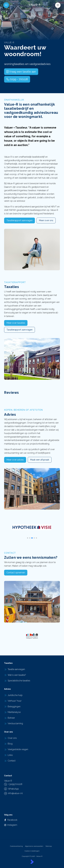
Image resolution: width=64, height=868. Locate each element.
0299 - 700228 (17, 79)
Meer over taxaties (16, 323)
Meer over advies (15, 460)
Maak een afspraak (40, 460)
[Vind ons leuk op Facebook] (7, 820)
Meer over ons (46, 220)
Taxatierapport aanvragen (20, 220)
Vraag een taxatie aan (21, 72)
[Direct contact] (6, 5)
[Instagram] (7, 825)
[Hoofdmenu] (58, 5)
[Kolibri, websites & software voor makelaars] (32, 862)
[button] (28, 538)
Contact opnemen (16, 573)
